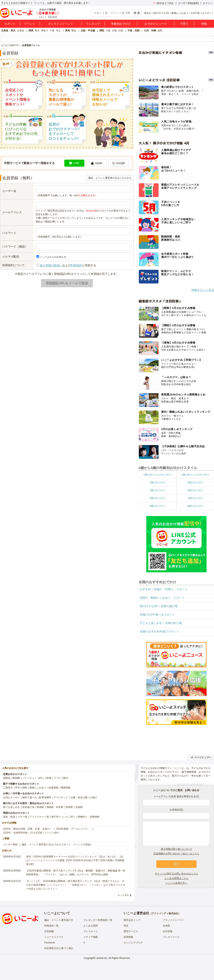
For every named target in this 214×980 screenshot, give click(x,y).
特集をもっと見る (203, 290)
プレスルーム (91, 931)
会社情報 (168, 931)
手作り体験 (21, 788)
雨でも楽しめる (11, 807)
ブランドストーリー (174, 920)
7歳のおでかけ (195, 498)
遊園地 (7, 778)
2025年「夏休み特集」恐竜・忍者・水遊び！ (27, 829)
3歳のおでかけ (195, 482)
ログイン (208, 3)
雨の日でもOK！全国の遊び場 (159, 606)
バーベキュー (30, 778)
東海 (68, 31)
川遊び (93, 797)
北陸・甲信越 (88, 31)
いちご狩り (69, 817)
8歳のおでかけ (157, 506)
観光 (66, 778)
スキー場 (22, 817)
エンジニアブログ (133, 943)
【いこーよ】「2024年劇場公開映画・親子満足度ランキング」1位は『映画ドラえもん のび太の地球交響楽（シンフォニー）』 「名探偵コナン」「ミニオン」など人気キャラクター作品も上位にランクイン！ (76, 885)
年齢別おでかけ (121, 24)
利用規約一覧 (51, 926)
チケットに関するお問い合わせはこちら (176, 874)
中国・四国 (133, 31)
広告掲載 (49, 931)
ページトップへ (201, 757)
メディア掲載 (91, 937)
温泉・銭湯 (9, 817)
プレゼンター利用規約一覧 (98, 920)
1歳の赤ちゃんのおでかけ (195, 475)
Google (119, 163)
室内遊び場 (28, 807)
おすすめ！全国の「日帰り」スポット (164, 589)
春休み (148, 13)
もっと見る (123, 895)
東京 (37, 31)
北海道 (20, 31)
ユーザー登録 (10, 845)
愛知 (74, 31)
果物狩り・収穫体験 (89, 817)
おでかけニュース (156, 24)
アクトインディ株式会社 (165, 913)
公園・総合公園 (79, 797)
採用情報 (128, 937)
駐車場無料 (45, 797)
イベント (30, 24)
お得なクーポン (11, 797)
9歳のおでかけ (195, 506)
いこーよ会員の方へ (176, 883)
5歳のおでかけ (195, 490)
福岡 (160, 31)
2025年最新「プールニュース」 (73, 829)
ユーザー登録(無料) (188, 3)
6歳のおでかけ (157, 498)
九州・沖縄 (150, 31)
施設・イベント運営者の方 (59, 920)
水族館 (79, 807)
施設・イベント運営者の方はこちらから (110, 178)
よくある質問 (91, 926)
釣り (42, 778)
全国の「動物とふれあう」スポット (162, 598)
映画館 (40, 807)
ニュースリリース (54, 937)
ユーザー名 (9, 191)
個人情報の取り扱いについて (176, 849)
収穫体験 (54, 788)
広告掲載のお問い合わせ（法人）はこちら (176, 854)
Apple (97, 163)
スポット (10, 24)
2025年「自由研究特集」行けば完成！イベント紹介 (31, 833)
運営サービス (131, 931)
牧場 (49, 778)
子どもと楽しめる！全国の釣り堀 (161, 623)
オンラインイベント (61, 24)
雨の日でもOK (161, 13)
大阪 (108, 31)
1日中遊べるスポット (202, 13)
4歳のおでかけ (157, 490)
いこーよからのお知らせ (53, 257)
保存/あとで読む (164, 3)
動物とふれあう (180, 13)
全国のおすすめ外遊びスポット (159, 631)
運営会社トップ (132, 920)
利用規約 (76, 265)
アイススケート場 (39, 817)
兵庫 (121, 31)
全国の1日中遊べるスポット (157, 615)
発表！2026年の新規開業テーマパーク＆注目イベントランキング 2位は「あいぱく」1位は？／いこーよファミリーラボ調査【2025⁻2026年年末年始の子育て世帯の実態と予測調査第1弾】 (75, 860)
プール (57, 778)
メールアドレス (12, 212)
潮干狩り (56, 817)
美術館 (69, 807)
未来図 (166, 926)
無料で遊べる (30, 797)
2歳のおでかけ (157, 482)
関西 (102, 31)
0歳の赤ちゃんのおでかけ (157, 475)
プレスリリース (171, 937)
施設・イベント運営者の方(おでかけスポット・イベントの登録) (56, 845)
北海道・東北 (8, 31)
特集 (204, 24)
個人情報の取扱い (51, 265)
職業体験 (66, 788)
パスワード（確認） (15, 246)
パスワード (9, 233)
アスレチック (61, 797)
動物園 (16, 778)
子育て (184, 24)
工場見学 (8, 788)
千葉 (52, 31)
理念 (126, 926)
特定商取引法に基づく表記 (59, 948)
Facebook (50, 943)
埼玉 (58, 31)
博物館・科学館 (55, 807)
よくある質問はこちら (176, 878)
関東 (31, 31)
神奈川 (45, 31)
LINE (74, 163)
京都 (114, 31)
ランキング (93, 24)
